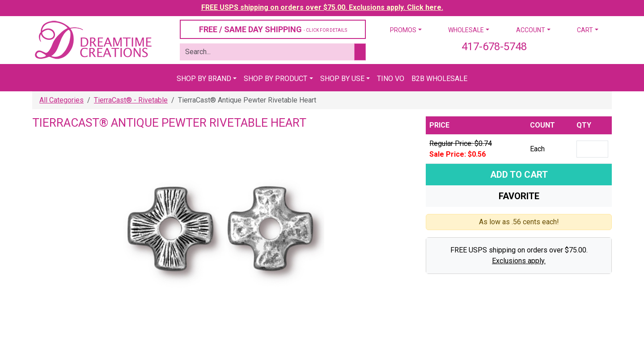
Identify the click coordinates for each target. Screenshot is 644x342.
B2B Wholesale (439, 79)
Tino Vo (391, 79)
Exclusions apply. (519, 261)
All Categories (61, 100)
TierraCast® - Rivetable (131, 100)
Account (531, 30)
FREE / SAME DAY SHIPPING (273, 29)
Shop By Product (275, 79)
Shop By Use (342, 79)
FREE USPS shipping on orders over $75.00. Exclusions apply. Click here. (322, 7)
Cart (585, 30)
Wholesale (466, 30)
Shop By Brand (204, 79)
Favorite (519, 196)
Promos (403, 30)
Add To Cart (519, 175)
